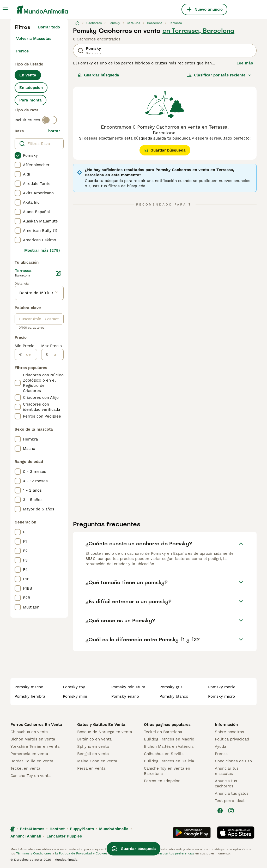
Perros (22, 51)
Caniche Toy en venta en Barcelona (167, 771)
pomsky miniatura (128, 687)
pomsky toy (74, 687)
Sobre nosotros (229, 732)
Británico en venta (94, 739)
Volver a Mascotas (34, 39)
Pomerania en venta (29, 754)
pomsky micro (222, 696)
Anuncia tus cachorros (226, 783)
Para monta (31, 100)
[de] (29, 354)
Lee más (245, 63)
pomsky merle (222, 687)
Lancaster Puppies (64, 836)
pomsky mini (75, 696)
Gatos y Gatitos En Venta (101, 725)
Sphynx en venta (93, 746)
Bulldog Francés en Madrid (169, 739)
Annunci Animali (26, 836)
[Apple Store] (236, 833)
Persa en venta (91, 768)
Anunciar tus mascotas (227, 771)
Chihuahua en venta (29, 732)
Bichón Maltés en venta (33, 739)
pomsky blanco (174, 696)
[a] (56, 354)
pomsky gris (171, 687)
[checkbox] (18, 155)
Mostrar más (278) (42, 250)
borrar (54, 131)
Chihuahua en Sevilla (164, 754)
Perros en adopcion (162, 781)
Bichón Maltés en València (169, 746)
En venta (28, 75)
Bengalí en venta (93, 754)
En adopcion (31, 88)
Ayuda (220, 746)
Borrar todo (49, 27)
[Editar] (58, 273)
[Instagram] (231, 811)
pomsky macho (29, 687)
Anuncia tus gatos (232, 793)
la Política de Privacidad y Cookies (81, 853)
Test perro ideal (230, 801)
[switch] (50, 120)
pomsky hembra (30, 696)
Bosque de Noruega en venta (105, 732)
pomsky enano (125, 696)
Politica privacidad (232, 739)
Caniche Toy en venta (31, 776)
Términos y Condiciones (34, 853)
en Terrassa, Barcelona (198, 31)
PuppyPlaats (82, 829)
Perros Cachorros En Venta (36, 725)
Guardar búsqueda (98, 75)
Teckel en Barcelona (163, 732)
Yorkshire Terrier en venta (35, 746)
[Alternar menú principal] (5, 9)
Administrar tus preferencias (172, 853)
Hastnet (57, 829)
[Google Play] (192, 833)
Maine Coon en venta (97, 761)
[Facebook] (220, 811)
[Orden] (219, 75)
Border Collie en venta (32, 761)
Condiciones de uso (233, 761)
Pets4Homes (32, 829)
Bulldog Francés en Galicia (169, 761)
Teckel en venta (25, 768)
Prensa (221, 754)
